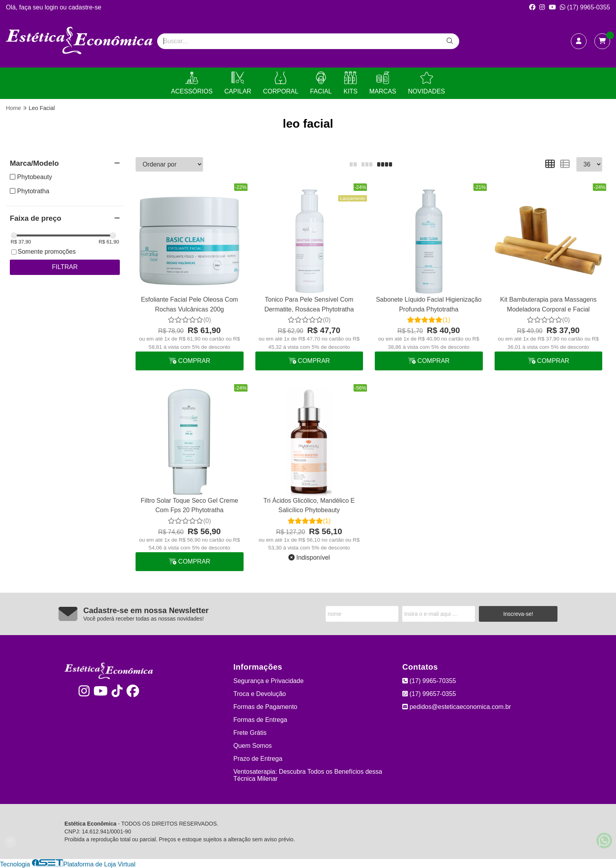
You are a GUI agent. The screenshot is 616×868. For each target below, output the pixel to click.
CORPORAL (281, 83)
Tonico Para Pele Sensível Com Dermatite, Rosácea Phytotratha (309, 304)
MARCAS (383, 83)
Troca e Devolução (260, 694)
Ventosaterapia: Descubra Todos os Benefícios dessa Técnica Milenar (308, 775)
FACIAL (321, 83)
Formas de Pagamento (265, 707)
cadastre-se (85, 7)
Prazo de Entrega (258, 759)
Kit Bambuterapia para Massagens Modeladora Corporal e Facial (548, 304)
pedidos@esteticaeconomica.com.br (457, 707)
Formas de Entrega (260, 720)
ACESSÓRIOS (192, 83)
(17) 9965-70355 (429, 681)
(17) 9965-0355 (585, 7)
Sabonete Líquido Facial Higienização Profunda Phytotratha (429, 304)
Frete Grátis (250, 733)
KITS (350, 83)
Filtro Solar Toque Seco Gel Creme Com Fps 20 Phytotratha (189, 505)
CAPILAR (238, 83)
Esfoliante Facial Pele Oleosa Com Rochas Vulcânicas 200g (190, 304)
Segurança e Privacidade (269, 681)
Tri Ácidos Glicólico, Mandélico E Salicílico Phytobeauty (309, 505)
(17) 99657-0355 (429, 694)
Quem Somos (253, 746)
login (52, 7)
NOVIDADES (426, 83)
